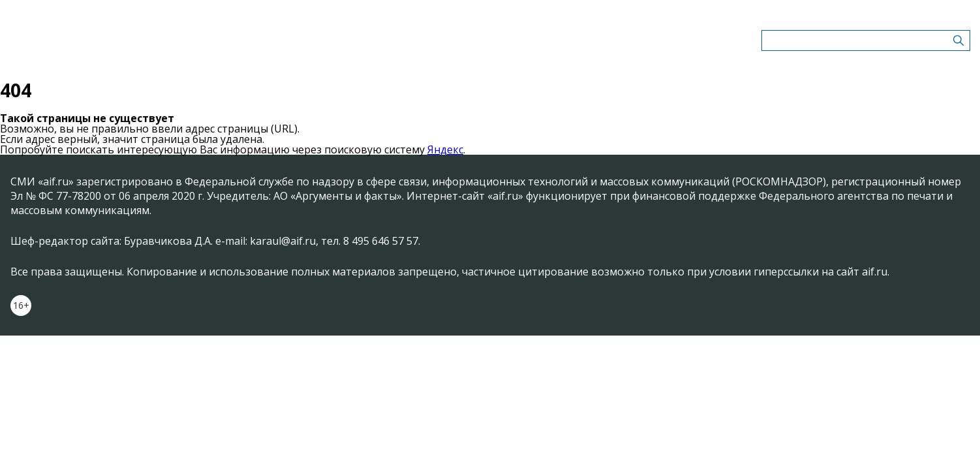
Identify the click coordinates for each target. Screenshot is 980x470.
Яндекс (445, 149)
